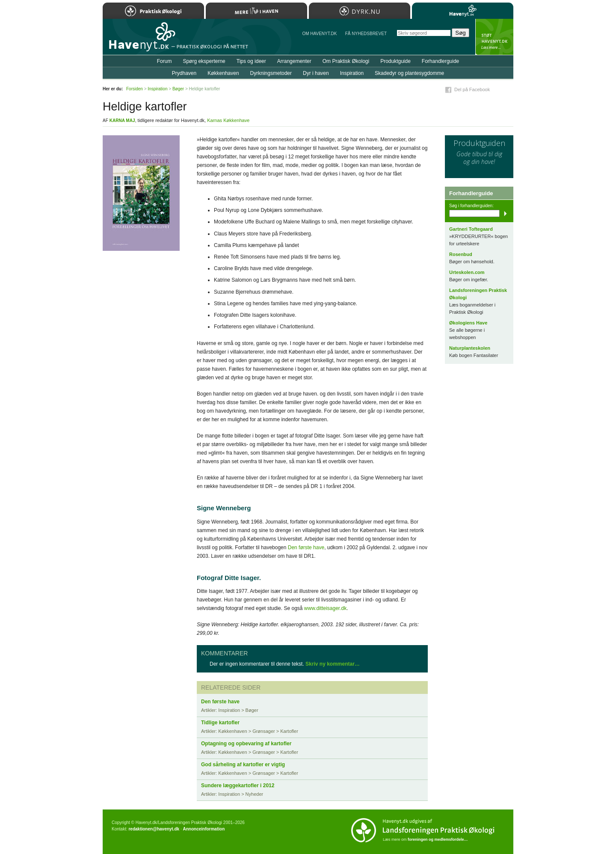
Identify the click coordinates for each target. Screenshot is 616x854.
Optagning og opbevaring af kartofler (246, 744)
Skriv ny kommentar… (333, 664)
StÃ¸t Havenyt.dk (494, 37)
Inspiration (352, 73)
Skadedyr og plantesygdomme (409, 73)
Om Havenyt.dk (319, 34)
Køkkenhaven (223, 73)
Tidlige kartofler (220, 723)
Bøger (178, 89)
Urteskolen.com (467, 272)
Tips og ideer (251, 61)
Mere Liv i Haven (256, 11)
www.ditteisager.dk (325, 608)
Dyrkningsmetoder (271, 73)
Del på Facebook (472, 89)
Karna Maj (122, 121)
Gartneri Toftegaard (471, 229)
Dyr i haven (316, 73)
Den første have (306, 548)
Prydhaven (184, 73)
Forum (164, 61)
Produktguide (395, 61)
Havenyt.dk (463, 11)
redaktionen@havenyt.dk (154, 829)
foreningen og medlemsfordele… (438, 839)
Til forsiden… (140, 40)
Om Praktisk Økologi (346, 61)
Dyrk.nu (360, 11)
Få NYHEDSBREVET (366, 34)
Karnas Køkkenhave (228, 120)
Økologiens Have (468, 323)
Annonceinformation (204, 829)
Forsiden (135, 89)
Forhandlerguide (440, 61)
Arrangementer (294, 61)
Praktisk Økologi (153, 11)
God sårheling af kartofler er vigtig (243, 765)
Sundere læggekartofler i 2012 (238, 786)
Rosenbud (461, 254)
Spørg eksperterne (204, 61)
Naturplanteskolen (470, 348)
